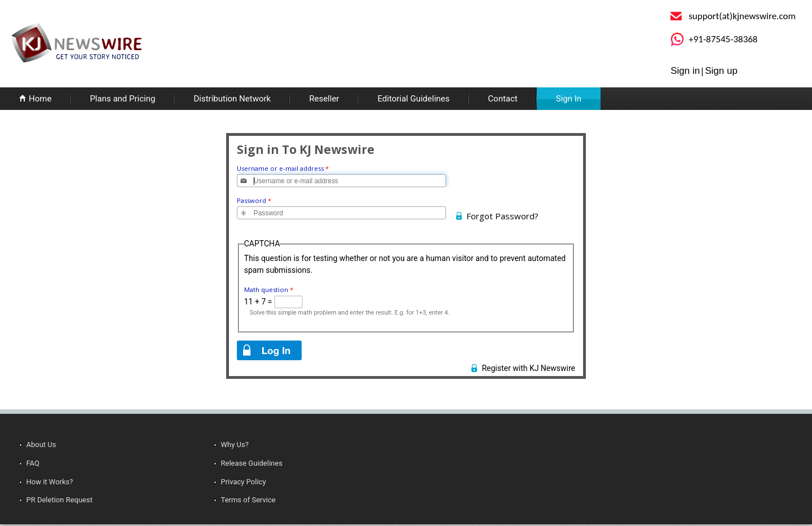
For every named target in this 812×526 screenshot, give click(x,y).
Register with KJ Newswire (528, 368)
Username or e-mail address (283, 168)
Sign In (569, 99)
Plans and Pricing (122, 99)
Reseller (324, 99)
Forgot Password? (502, 216)
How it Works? (50, 482)
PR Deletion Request (59, 500)
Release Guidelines (252, 463)
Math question (269, 289)
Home (40, 99)
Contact (502, 99)
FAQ (33, 463)
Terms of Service (248, 500)
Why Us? (235, 445)
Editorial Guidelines (413, 99)
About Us (41, 445)
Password (254, 200)
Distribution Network (232, 99)
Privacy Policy (244, 482)
